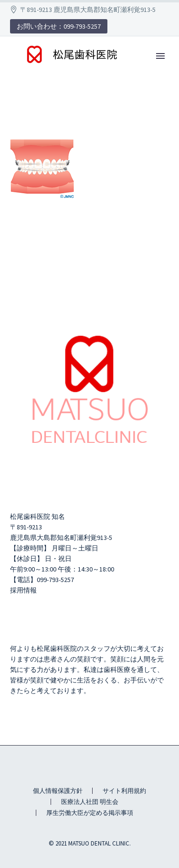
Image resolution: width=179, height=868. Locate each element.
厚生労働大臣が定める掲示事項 (90, 813)
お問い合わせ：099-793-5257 (59, 26)
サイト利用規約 (124, 791)
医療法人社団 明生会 (90, 802)
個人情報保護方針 (58, 791)
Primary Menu (160, 56)
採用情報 (23, 590)
